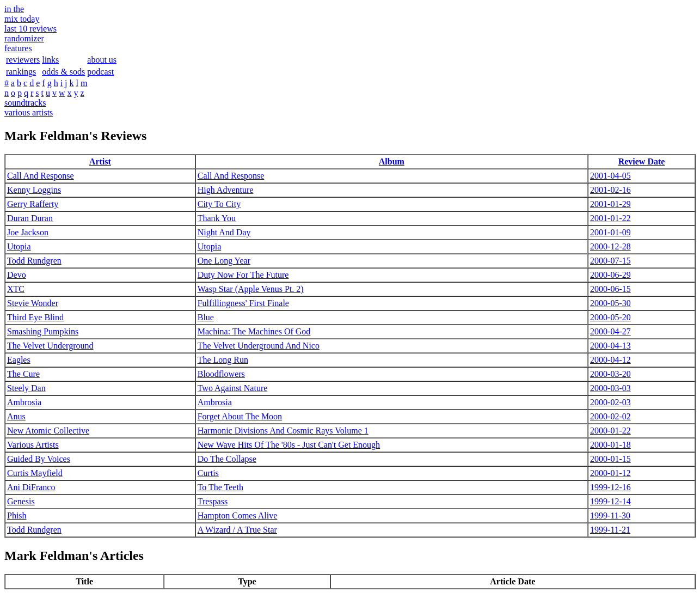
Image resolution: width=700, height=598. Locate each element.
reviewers (23, 60)
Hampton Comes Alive (238, 515)
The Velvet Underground (50, 346)
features (18, 48)
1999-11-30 (610, 515)
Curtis (208, 473)
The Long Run (223, 360)
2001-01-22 (610, 218)
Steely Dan (26, 388)
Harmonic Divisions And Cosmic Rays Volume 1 (283, 431)
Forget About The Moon (240, 416)
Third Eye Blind (35, 317)
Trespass (213, 501)
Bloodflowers (221, 374)
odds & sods (63, 72)
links (50, 60)
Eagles (19, 360)
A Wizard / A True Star (237, 530)
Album (392, 161)
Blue (206, 317)
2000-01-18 (610, 445)
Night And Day (224, 232)
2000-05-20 (610, 317)
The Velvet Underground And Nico (259, 346)
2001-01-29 (610, 204)
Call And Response (41, 176)
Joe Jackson (28, 232)
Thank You (217, 218)
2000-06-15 (610, 289)
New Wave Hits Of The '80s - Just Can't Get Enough (289, 445)
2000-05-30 (610, 303)
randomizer (24, 38)
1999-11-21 (610, 530)
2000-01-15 (610, 459)
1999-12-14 (610, 501)
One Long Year (224, 261)
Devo (17, 275)
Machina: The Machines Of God (254, 331)
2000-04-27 (610, 331)
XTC (16, 289)
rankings (21, 72)
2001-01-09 (610, 232)
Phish (17, 515)
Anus (16, 416)
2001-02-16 (610, 190)
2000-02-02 (610, 416)
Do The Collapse (227, 459)
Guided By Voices (39, 459)
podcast (100, 72)
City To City (219, 204)
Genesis (21, 501)
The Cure (23, 374)
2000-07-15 (610, 261)
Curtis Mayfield (35, 473)
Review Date (642, 161)
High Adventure (226, 190)
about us (102, 60)
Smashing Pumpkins (43, 331)
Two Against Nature (233, 388)
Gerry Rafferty (33, 204)
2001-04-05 (610, 176)
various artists (29, 112)
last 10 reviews (30, 29)
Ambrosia (24, 402)
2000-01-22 (610, 431)
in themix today (22, 14)
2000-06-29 (610, 275)
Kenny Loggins (34, 190)
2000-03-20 (610, 374)
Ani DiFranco (31, 487)
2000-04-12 (610, 360)
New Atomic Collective (48, 431)
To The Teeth (220, 487)
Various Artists (33, 445)
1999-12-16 (610, 487)
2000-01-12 (610, 473)
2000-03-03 (610, 388)
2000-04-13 (610, 346)
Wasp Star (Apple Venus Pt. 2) (251, 289)
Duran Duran (30, 218)
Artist (100, 161)
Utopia (19, 246)
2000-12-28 (610, 246)
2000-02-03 (610, 402)
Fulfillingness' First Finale (243, 303)
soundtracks (25, 103)
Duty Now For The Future (243, 275)
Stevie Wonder (33, 303)
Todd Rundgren (34, 261)
